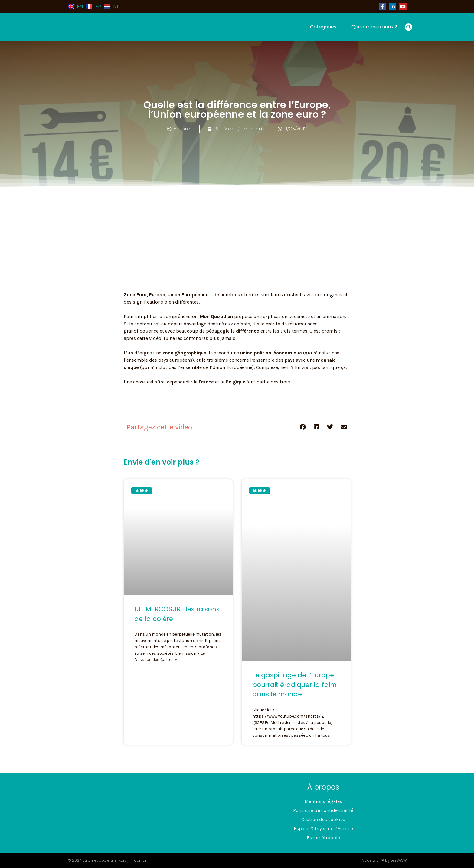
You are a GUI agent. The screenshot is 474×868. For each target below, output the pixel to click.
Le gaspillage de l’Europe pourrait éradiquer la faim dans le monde (294, 685)
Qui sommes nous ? (374, 27)
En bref (182, 129)
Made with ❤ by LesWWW (384, 860)
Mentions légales (323, 801)
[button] (409, 27)
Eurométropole (323, 838)
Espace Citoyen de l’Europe (323, 829)
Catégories (323, 27)
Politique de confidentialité (323, 810)
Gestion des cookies (323, 819)
